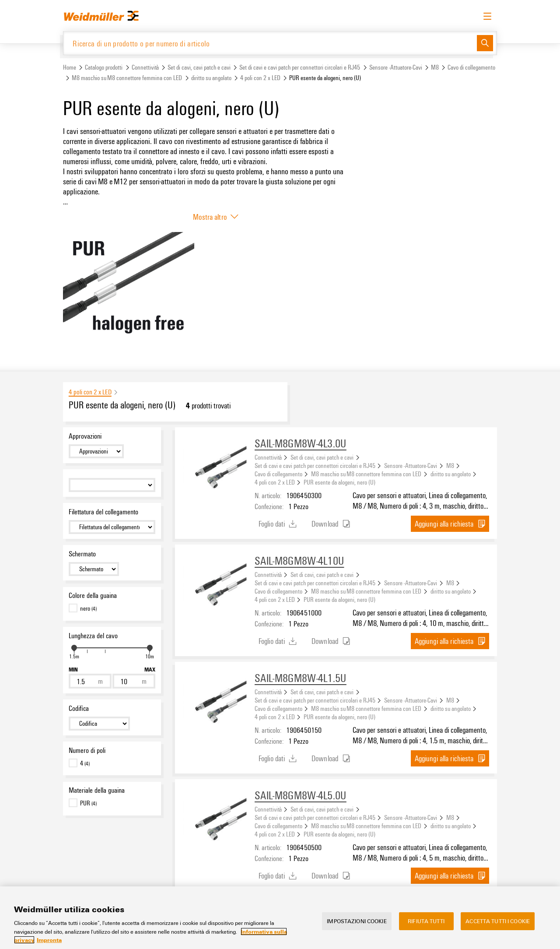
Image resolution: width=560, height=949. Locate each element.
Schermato (82, 554)
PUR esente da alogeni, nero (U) (339, 482)
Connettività (145, 67)
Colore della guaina (93, 595)
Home (70, 67)
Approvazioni (85, 436)
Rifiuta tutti (426, 930)
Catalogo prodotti (104, 67)
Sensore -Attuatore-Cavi (396, 67)
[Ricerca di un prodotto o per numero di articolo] (270, 43)
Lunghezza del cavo (93, 636)
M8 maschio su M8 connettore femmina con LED (127, 78)
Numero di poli (87, 750)
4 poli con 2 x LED (260, 78)
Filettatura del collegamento (103, 512)
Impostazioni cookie (357, 930)
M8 (435, 67)
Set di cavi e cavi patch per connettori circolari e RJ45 (300, 67)
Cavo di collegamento (471, 67)
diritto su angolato (211, 78)
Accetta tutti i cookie (498, 930)
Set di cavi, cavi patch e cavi (199, 67)
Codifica (79, 708)
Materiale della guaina (97, 790)
